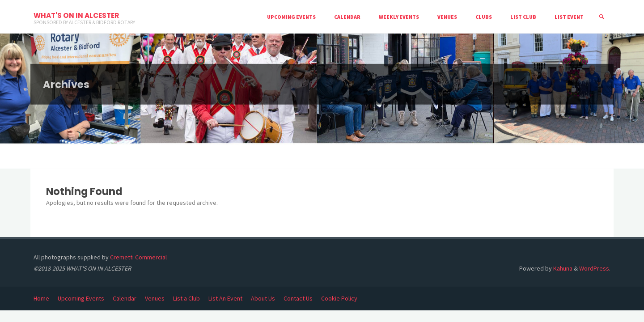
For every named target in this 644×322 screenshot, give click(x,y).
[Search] (602, 17)
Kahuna (562, 268)
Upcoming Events (81, 298)
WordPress (594, 268)
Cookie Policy (339, 298)
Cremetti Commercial (138, 257)
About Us (263, 298)
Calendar (125, 298)
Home (41, 298)
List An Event (225, 298)
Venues (155, 298)
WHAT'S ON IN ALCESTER (76, 15)
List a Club (186, 298)
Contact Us (298, 298)
